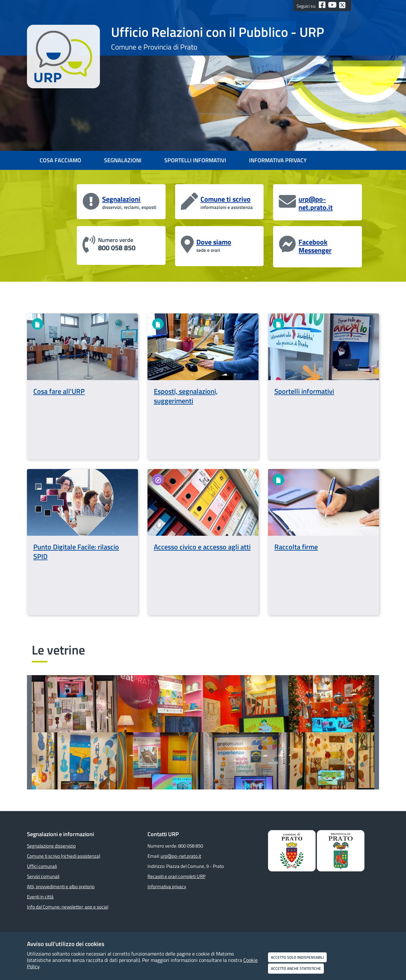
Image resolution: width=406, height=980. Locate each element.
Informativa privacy (167, 886)
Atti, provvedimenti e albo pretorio (61, 886)
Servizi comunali (43, 876)
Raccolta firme (296, 547)
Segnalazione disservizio (51, 846)
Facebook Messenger (315, 246)
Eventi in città (40, 897)
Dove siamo (214, 242)
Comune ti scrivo (226, 199)
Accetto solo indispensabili (297, 957)
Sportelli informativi (304, 391)
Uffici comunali (42, 866)
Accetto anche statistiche (296, 968)
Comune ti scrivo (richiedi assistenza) (64, 856)
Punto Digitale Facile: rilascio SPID (76, 552)
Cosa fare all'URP (59, 391)
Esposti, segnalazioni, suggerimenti (186, 396)
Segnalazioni (121, 199)
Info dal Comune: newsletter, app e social (68, 907)
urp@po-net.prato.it (316, 203)
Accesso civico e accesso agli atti (202, 547)
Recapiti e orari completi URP (177, 876)
